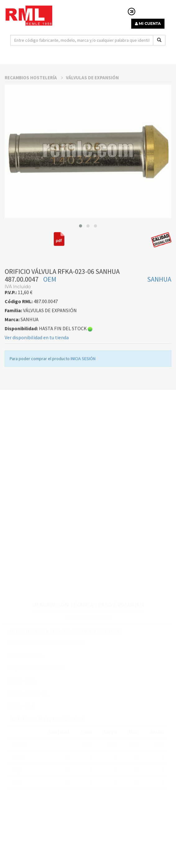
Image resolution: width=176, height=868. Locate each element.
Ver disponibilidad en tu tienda (37, 362)
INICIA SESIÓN (83, 383)
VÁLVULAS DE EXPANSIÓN (92, 102)
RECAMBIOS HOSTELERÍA (34, 102)
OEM (50, 304)
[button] (81, 250)
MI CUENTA (148, 24)
